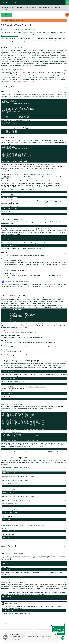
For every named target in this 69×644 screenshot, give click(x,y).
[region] (31, 637)
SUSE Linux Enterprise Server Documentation (14, 7)
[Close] (56, 634)
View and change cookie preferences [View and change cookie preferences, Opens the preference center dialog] (46, 637)
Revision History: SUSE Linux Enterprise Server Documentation (18, 29)
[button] (5, 637)
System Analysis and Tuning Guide (33, 7)
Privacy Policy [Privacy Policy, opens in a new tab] (16, 639)
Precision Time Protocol (13, 9)
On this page (7, 15)
